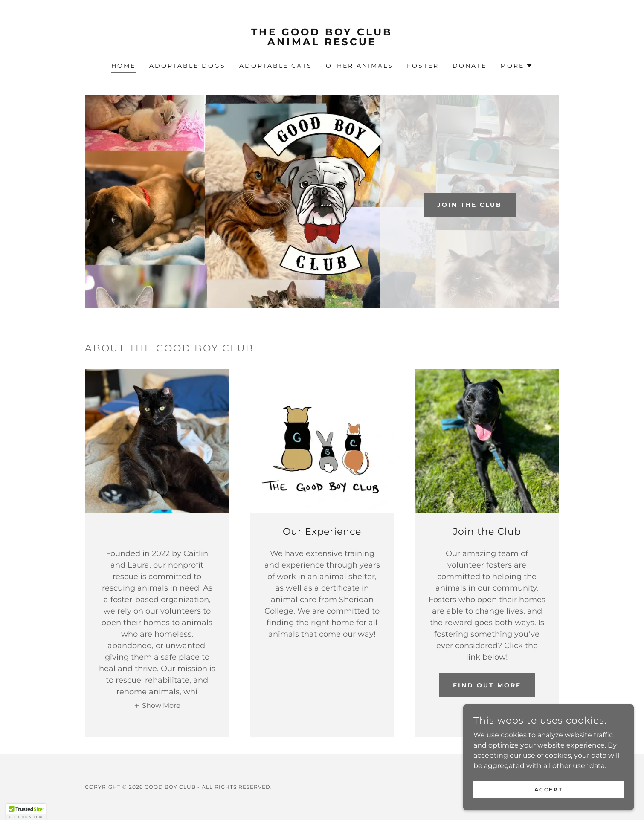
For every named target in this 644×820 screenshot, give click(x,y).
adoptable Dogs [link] (187, 66)
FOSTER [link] (423, 66)
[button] (516, 66)
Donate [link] (470, 66)
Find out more (487, 685)
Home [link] (123, 66)
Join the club (470, 205)
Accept (548, 790)
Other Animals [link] (360, 66)
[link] (322, 43)
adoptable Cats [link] (276, 66)
